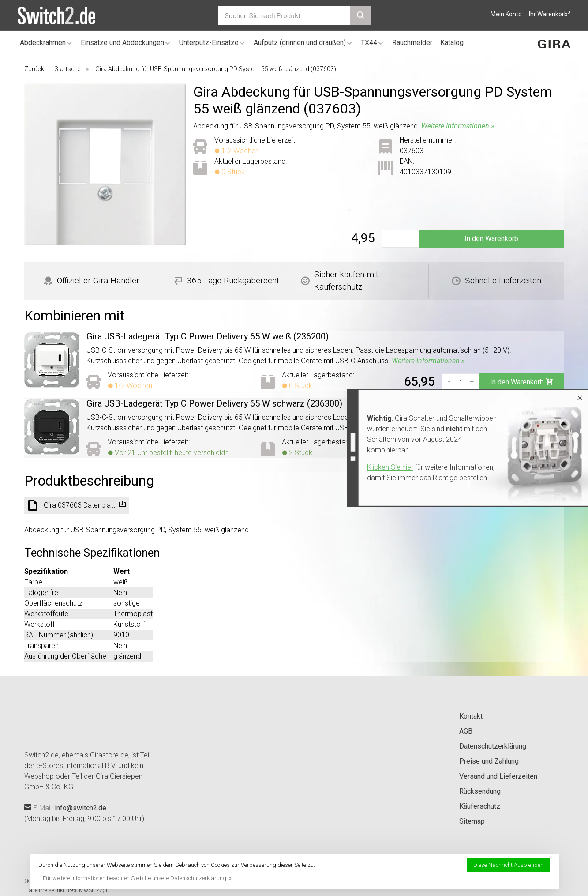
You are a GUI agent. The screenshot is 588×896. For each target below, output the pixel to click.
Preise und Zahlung (489, 761)
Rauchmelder (412, 43)
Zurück (34, 69)
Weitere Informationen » (458, 126)
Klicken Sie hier (390, 467)
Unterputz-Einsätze (209, 43)
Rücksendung (480, 791)
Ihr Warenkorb (550, 14)
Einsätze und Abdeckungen (122, 43)
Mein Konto (506, 14)
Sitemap (472, 821)
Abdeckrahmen (43, 43)
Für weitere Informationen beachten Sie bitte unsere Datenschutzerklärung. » (137, 878)
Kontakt (471, 716)
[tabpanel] (105, 164)
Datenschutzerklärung (493, 746)
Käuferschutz (480, 806)
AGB (466, 731)
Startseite (67, 69)
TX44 (369, 43)
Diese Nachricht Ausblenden (508, 865)
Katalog (452, 43)
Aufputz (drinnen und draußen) (300, 43)
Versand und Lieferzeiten (498, 776)
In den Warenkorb (491, 239)
